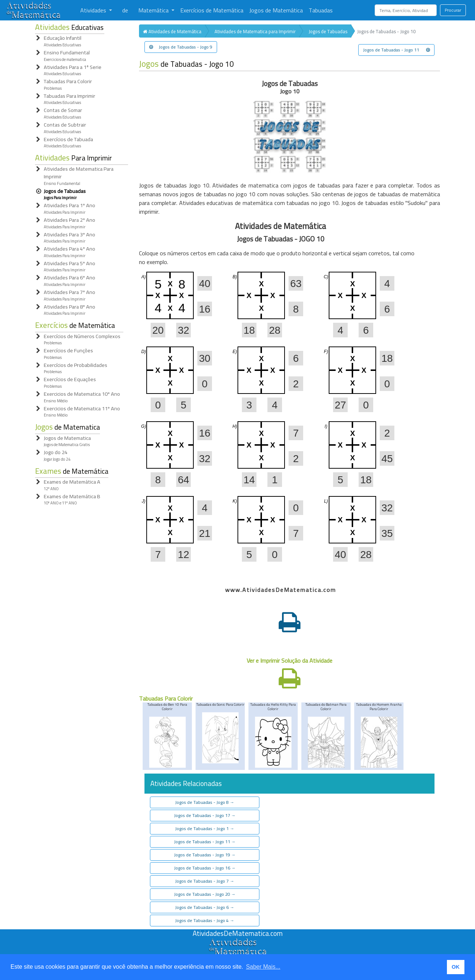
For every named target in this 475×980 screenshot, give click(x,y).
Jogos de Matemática (276, 10)
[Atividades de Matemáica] (237, 942)
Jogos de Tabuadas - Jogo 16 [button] (205, 868)
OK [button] (456, 967)
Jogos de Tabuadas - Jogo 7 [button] (205, 881)
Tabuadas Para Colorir (166, 698)
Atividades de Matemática (172, 31)
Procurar (453, 10)
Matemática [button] (154, 10)
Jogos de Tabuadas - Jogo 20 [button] (205, 894)
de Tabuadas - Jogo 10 (186, 64)
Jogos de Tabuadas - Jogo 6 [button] (205, 907)
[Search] (406, 10)
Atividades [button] (94, 10)
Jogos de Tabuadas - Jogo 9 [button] (181, 47)
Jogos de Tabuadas (328, 31)
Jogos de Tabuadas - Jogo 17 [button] (205, 815)
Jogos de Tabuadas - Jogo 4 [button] (205, 920)
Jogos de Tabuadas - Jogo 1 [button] (205, 828)
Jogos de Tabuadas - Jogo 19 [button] (205, 855)
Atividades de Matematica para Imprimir (255, 31)
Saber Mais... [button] (263, 967)
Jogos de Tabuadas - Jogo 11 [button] (396, 50)
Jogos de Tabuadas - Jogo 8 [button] (205, 802)
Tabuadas (321, 10)
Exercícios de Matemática (212, 10)
